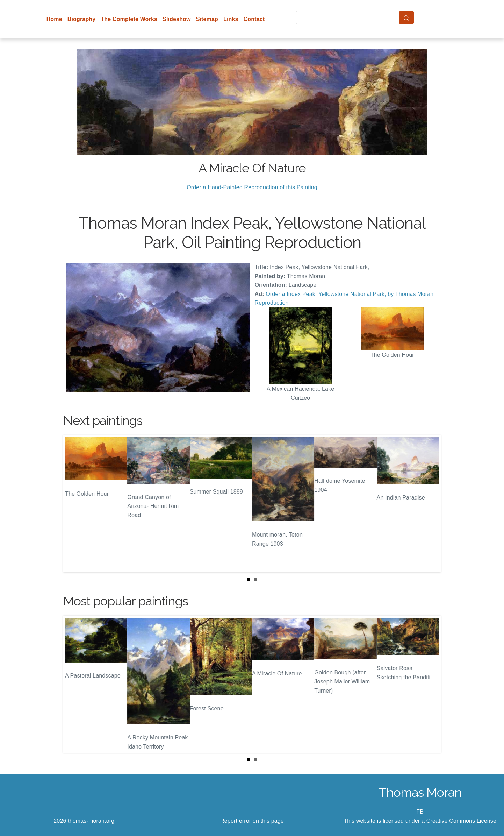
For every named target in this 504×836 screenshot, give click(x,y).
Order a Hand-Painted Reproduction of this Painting (252, 187)
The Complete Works (129, 19)
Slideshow (177, 19)
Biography (82, 19)
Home (54, 19)
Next (430, 504)
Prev (74, 504)
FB (420, 812)
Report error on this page (252, 821)
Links (231, 19)
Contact (254, 19)
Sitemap (207, 19)
